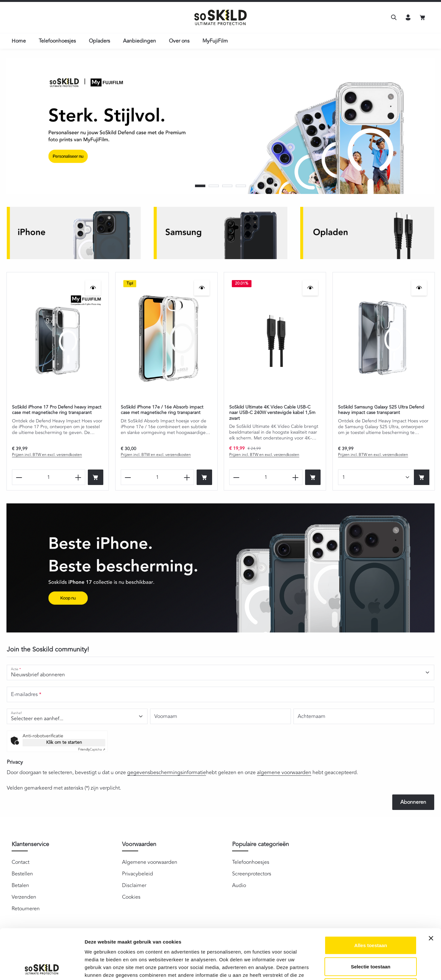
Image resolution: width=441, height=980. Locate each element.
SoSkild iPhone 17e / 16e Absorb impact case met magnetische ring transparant (162, 410)
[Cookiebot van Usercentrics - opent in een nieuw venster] (42, 967)
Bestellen (22, 874)
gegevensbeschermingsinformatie (167, 773)
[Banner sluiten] (431, 888)
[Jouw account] (408, 17)
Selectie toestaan (371, 917)
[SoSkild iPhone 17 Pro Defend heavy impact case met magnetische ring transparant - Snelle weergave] (93, 288)
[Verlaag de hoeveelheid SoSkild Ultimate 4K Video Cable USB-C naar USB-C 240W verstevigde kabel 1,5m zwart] (236, 477)
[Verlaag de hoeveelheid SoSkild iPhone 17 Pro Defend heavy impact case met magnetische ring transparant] (19, 477)
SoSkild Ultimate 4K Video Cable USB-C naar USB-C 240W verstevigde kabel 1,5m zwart (272, 413)
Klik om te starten (64, 742)
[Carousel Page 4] (241, 186)
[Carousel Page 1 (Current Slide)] (200, 186)
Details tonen (349, 967)
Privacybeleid (138, 874)
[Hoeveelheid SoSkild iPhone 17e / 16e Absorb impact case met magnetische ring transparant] (157, 477)
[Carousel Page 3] (227, 186)
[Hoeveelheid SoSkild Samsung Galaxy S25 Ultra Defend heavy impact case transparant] (376, 477)
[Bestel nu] (96, 477)
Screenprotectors (252, 874)
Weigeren (370, 938)
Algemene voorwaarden (150, 862)
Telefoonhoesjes (251, 862)
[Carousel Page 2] (214, 186)
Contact (21, 862)
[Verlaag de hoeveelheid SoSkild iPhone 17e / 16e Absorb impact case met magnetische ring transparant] (128, 477)
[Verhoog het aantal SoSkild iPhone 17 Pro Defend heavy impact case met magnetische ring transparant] (78, 477)
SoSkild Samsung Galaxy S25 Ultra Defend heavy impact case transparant (381, 410)
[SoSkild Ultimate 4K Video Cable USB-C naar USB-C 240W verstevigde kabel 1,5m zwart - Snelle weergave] (310, 288)
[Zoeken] (394, 17)
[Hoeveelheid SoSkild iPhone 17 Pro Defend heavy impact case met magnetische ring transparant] (49, 477)
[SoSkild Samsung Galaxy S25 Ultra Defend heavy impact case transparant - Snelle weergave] (419, 288)
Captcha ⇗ (92, 750)
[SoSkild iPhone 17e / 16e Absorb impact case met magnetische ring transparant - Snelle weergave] (201, 288)
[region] (221, 126)
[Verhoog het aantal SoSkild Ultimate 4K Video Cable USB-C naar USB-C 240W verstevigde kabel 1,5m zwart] (296, 477)
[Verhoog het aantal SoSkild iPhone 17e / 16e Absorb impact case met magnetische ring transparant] (187, 477)
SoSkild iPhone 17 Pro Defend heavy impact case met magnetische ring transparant (57, 410)
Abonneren (413, 802)
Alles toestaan (371, 895)
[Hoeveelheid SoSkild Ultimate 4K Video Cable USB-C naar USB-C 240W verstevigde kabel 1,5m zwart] (266, 477)
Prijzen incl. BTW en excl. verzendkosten (47, 455)
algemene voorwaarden (284, 773)
